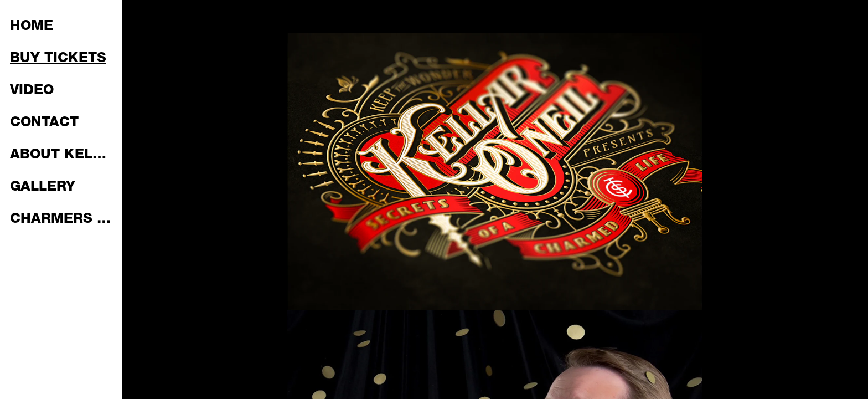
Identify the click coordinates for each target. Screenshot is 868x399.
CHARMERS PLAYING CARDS (62, 220)
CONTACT (44, 123)
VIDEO (32, 91)
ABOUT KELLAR (62, 155)
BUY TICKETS (58, 59)
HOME (32, 27)
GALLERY (43, 188)
